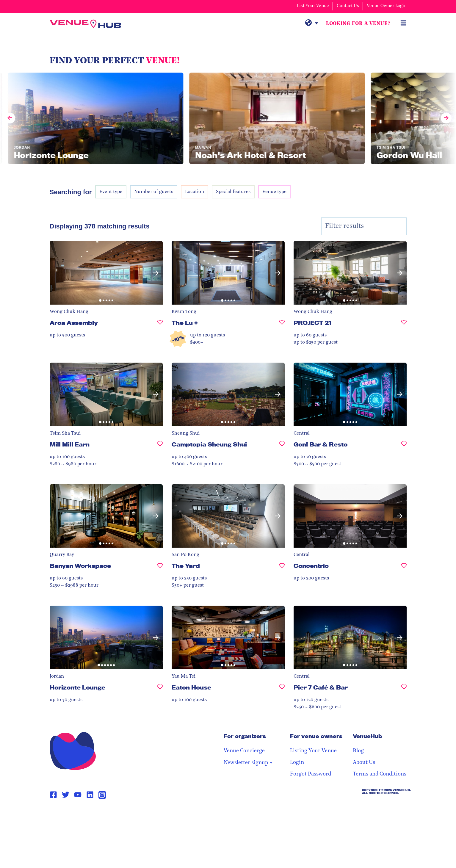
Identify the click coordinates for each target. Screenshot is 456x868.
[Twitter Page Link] (66, 795)
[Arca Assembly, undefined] (160, 325)
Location (195, 192)
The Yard (186, 566)
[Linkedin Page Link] (90, 795)
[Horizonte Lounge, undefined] (160, 690)
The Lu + (185, 323)
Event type (111, 192)
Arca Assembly (74, 323)
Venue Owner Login (387, 6)
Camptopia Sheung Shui (209, 444)
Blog (358, 751)
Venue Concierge (244, 751)
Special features (233, 192)
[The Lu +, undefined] (282, 325)
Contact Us (348, 6)
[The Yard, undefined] (282, 568)
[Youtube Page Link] (78, 795)
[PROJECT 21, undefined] (404, 325)
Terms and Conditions (380, 774)
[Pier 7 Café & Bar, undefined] (404, 690)
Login (297, 763)
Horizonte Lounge (77, 687)
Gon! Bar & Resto (321, 444)
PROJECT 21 (312, 323)
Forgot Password (311, 774)
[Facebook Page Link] (53, 795)
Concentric (311, 566)
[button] (156, 273)
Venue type (274, 192)
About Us (364, 763)
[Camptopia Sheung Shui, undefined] (282, 447)
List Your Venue (313, 6)
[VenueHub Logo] (85, 24)
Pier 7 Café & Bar (321, 687)
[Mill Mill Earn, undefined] (160, 447)
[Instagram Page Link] (102, 795)
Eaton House (191, 687)
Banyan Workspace (80, 566)
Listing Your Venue (313, 751)
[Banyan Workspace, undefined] (160, 568)
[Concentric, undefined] (404, 568)
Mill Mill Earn (70, 444)
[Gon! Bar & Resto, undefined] (404, 447)
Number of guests (154, 192)
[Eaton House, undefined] (282, 690)
